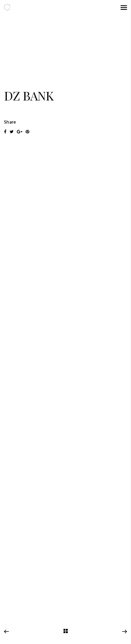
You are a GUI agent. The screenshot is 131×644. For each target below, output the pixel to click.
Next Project (124, 632)
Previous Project (6, 632)
